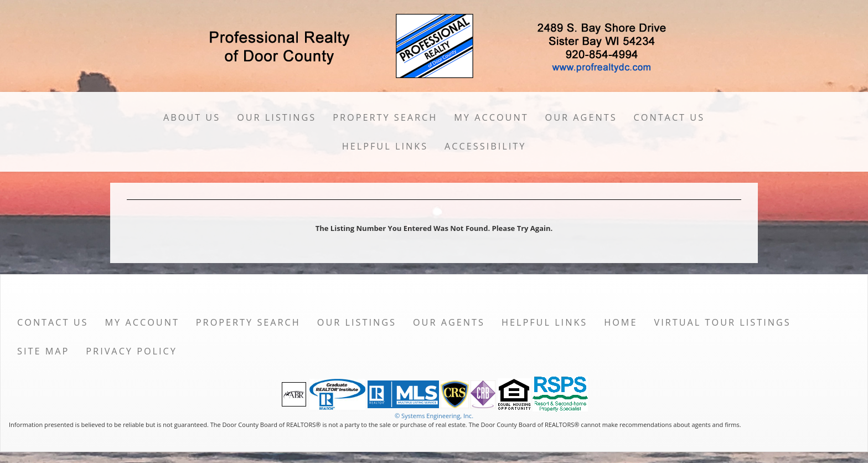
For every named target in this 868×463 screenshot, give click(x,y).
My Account (491, 117)
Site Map (43, 351)
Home (621, 322)
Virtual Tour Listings (723, 322)
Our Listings (277, 117)
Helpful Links (385, 146)
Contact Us (670, 117)
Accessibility (485, 146)
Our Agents (581, 117)
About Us (192, 117)
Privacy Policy (131, 351)
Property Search (385, 117)
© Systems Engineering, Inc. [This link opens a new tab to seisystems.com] (434, 416)
